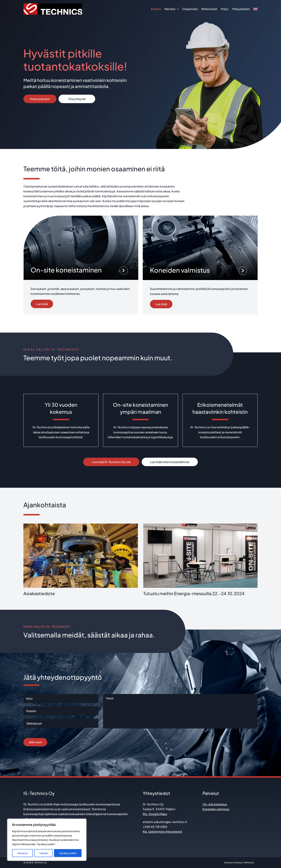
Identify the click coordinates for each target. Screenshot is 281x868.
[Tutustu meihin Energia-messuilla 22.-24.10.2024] (200, 556)
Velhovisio (249, 863)
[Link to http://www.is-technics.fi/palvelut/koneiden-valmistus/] (243, 271)
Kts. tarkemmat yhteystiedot (162, 832)
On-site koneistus (215, 804)
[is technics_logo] (53, 5)
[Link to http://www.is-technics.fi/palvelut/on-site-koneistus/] (123, 270)
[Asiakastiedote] (81, 556)
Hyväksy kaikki (68, 853)
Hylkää (43, 853)
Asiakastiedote (39, 593)
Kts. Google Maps (155, 814)
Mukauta (23, 853)
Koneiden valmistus (216, 809)
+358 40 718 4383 (155, 827)
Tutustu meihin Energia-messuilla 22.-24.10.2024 (194, 593)
